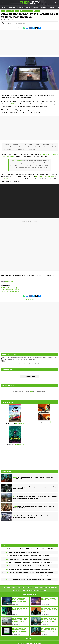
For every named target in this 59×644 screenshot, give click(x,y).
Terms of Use (53, 588)
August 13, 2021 (45, 170)
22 (10, 510)
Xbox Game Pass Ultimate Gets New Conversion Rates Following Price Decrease (29, 573)
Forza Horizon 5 (40, 177)
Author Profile (23, 364)
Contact (36, 588)
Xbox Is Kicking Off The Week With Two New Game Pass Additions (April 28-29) (29, 549)
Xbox (8, 11)
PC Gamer (14, 104)
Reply (37, 364)
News (3, 11)
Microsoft (37, 11)
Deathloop (7, 179)
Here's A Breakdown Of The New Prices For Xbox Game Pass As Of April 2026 (28, 563)
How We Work (20, 588)
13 (33, 300)
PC (32, 11)
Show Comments (30, 376)
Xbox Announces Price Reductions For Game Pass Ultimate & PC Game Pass (28, 566)
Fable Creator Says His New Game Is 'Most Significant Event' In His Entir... (27, 559)
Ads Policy (16, 590)
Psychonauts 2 (49, 177)
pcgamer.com (9, 281)
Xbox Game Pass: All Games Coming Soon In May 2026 (22, 552)
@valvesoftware (17, 161)
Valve (12, 11)
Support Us (29, 588)
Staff (14, 588)
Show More (30, 638)
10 (10, 500)
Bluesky (31, 364)
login (31, 392)
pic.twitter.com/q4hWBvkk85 (18, 170)
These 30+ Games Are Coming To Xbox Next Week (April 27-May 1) (26, 576)
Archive (23, 590)
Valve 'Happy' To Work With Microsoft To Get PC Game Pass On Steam (29, 16)
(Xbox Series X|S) (9, 288)
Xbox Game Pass (25, 11)
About (9, 588)
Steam (17, 11)
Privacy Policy (44, 588)
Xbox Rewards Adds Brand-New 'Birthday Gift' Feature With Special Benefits (28, 579)
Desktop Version (41, 590)
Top (4, 588)
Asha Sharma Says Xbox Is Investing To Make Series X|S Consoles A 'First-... (28, 569)
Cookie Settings (31, 590)
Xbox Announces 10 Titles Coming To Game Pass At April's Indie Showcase (27, 556)
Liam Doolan (9, 23)
